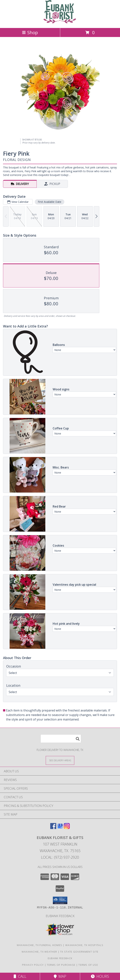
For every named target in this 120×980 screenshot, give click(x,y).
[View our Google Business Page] (60, 828)
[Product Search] (61, 739)
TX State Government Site (79, 952)
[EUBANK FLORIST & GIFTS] (60, 22)
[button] (60, 900)
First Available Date (50, 202)
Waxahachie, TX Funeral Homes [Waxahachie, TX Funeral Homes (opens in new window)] (39, 945)
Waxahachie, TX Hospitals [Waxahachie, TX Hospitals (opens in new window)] (84, 945)
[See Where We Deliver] (60, 760)
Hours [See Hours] (100, 976)
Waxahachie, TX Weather (39, 952)
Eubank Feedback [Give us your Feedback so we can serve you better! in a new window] (60, 916)
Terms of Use (88, 965)
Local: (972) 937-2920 (60, 857)
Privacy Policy (33, 965)
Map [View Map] (60, 976)
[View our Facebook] (53, 828)
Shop (30, 32)
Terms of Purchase (61, 965)
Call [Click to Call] (20, 976)
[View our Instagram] (67, 828)
